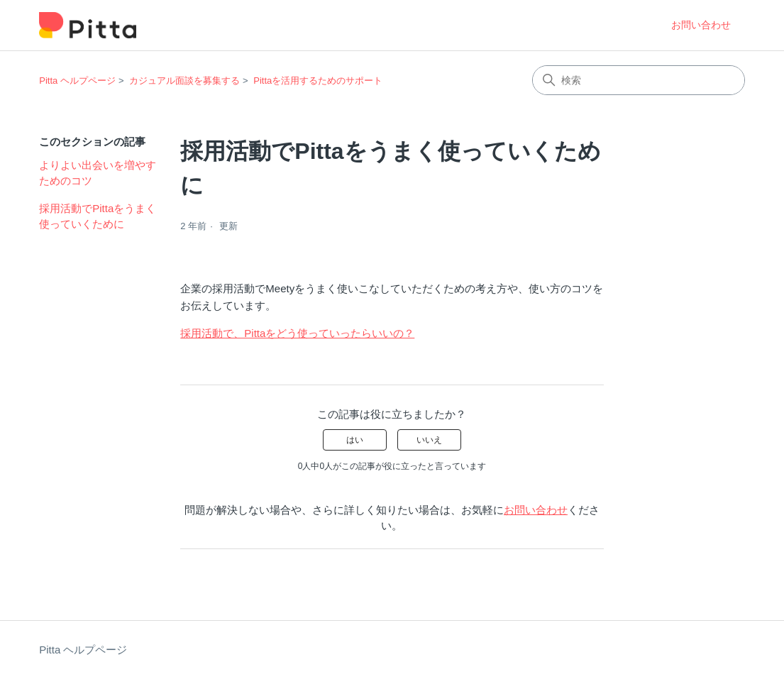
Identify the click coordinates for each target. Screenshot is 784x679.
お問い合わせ (701, 25)
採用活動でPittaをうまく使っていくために (98, 216)
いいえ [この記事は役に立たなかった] (429, 440)
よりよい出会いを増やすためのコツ (98, 173)
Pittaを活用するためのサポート (318, 81)
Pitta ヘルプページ (77, 81)
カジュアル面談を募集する (184, 81)
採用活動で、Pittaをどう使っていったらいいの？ (297, 333)
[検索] (639, 80)
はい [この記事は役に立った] (355, 440)
